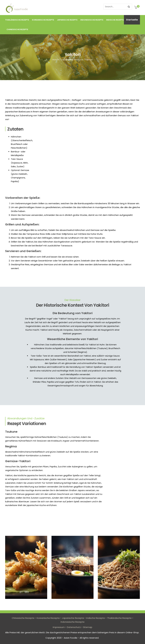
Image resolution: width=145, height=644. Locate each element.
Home (56, 60)
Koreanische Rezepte (43, 20)
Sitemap (88, 627)
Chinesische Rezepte (17, 29)
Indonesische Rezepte (92, 20)
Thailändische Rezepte (17, 20)
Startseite (132, 20)
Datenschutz (74, 627)
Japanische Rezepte (67, 20)
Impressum (59, 627)
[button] (136, 8)
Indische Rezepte (115, 20)
